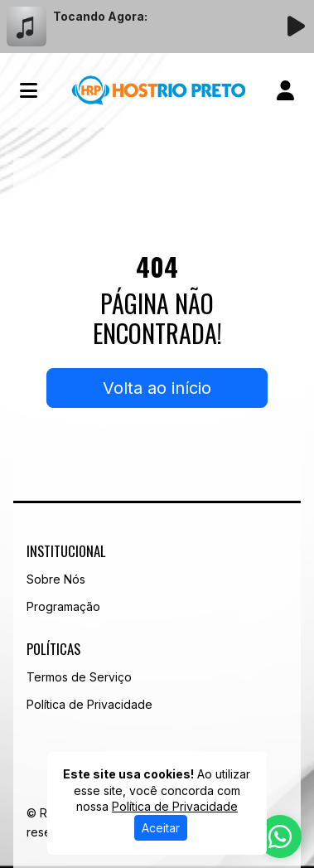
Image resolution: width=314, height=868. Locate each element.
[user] (285, 90)
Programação (63, 606)
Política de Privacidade (89, 704)
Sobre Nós (56, 579)
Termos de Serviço (79, 677)
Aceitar (161, 828)
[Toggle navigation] (29, 90)
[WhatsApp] (280, 836)
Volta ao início (157, 388)
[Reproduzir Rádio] (296, 27)
